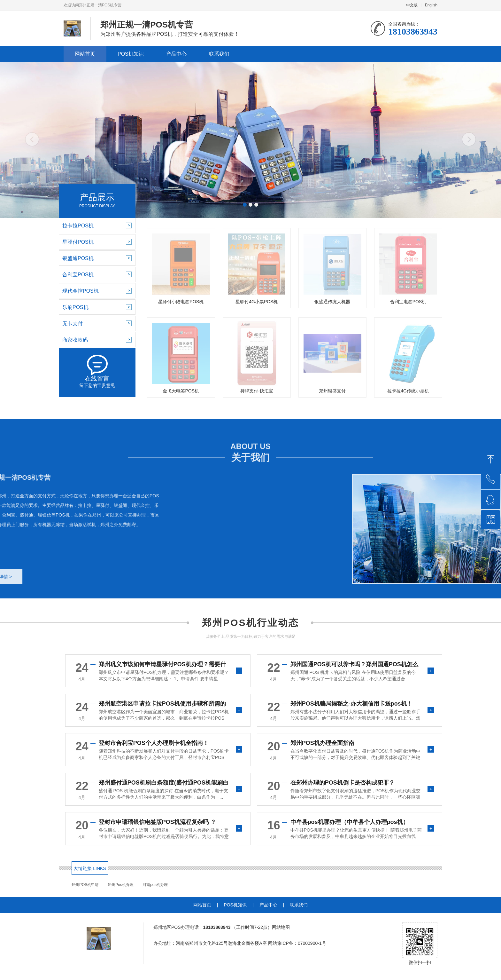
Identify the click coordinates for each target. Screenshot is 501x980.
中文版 (412, 5)
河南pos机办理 (155, 885)
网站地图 (281, 927)
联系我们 (219, 54)
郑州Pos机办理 (121, 885)
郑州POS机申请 (85, 885)
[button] (245, 205)
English (431, 5)
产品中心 (176, 54)
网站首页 (85, 54)
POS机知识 (131, 54)
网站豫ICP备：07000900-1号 (297, 943)
